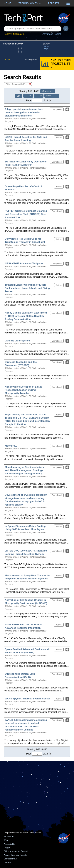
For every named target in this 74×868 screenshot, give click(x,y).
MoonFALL (11, 446)
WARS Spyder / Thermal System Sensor (28, 699)
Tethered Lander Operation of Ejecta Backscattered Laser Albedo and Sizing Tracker (27, 288)
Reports (53, 3)
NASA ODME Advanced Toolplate (24, 263)
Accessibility (9, 844)
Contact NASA (10, 859)
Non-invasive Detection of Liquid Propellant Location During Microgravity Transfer (23, 390)
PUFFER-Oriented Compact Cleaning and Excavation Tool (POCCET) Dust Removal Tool (26, 214)
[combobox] (33, 29)
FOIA (6, 840)
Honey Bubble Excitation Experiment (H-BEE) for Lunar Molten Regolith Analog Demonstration (26, 316)
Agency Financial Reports (15, 855)
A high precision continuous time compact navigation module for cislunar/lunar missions (24, 112)
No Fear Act (9, 837)
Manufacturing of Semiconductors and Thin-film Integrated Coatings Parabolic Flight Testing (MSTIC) (24, 470)
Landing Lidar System (17, 341)
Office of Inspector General (16, 851)
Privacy (7, 848)
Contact (7, 862)
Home (7, 3)
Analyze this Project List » (61, 64)
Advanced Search (52, 34)
